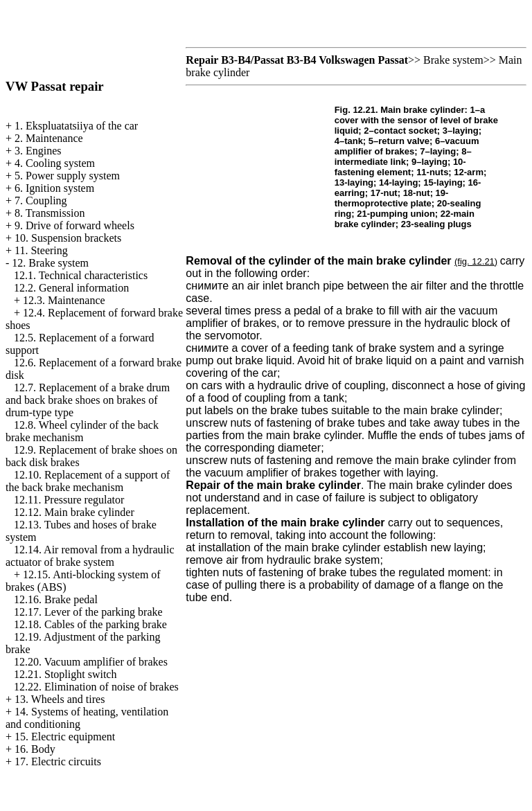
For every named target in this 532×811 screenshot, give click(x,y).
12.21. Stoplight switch (65, 674)
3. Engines (38, 151)
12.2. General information (71, 288)
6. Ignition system (54, 188)
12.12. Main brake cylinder (74, 512)
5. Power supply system (67, 176)
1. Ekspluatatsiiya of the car (76, 126)
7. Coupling (41, 200)
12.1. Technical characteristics (81, 275)
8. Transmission (50, 213)
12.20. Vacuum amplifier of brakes (91, 662)
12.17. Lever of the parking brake (88, 612)
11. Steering (41, 250)
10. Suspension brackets (68, 238)
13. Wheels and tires (60, 699)
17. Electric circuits (58, 761)
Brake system (453, 60)
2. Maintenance (49, 138)
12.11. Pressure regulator (69, 500)
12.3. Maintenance (64, 300)
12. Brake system (50, 263)
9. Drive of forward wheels (74, 225)
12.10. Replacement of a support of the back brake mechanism (88, 481)
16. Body (35, 749)
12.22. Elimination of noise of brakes (96, 687)
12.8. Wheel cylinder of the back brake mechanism (82, 431)
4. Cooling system (55, 163)
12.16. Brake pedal (56, 599)
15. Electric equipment (65, 737)
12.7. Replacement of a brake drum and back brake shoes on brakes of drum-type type (88, 400)
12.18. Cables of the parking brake (90, 624)
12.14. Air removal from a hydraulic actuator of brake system (90, 556)
